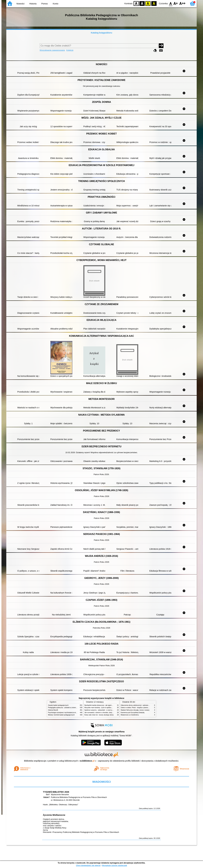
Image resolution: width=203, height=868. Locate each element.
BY (154, 3)
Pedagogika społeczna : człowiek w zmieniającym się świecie (68, 708)
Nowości (21, 4)
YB (148, 3)
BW (142, 3)
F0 (171, 3)
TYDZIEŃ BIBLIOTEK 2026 (56, 792)
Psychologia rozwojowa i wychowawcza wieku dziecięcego (67, 713)
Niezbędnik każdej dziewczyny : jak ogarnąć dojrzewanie (103, 705)
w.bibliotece (87, 761)
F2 (182, 3)
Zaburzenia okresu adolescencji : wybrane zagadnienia (139, 705)
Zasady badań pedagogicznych (58, 705)
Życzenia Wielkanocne (54, 815)
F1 (176, 3)
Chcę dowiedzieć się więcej (88, 865)
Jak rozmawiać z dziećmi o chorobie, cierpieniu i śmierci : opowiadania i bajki (109, 713)
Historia (33, 4)
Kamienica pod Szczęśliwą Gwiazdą (132, 713)
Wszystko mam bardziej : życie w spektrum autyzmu (101, 708)
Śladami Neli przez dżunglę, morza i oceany (135, 710)
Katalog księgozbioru (101, 33)
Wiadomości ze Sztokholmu (130, 715)
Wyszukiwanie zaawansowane (52, 50)
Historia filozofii (53, 710)
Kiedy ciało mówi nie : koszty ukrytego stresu (99, 715)
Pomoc (45, 4)
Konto (56, 4)
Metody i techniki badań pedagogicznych (61, 715)
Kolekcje (70, 50)
